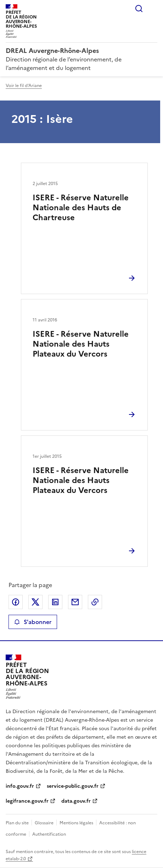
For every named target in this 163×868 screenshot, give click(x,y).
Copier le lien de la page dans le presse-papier (95, 602)
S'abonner (33, 622)
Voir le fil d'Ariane (24, 86)
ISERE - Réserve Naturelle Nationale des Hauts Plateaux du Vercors (81, 344)
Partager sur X (35, 602)
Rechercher (139, 9)
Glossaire (44, 823)
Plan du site (17, 823)
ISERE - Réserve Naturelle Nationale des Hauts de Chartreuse (81, 208)
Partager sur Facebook (16, 602)
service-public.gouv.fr (73, 786)
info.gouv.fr (20, 786)
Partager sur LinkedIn (55, 602)
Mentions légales (76, 823)
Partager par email (75, 602)
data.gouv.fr (76, 801)
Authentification (49, 834)
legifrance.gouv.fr (27, 801)
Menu (153, 9)
